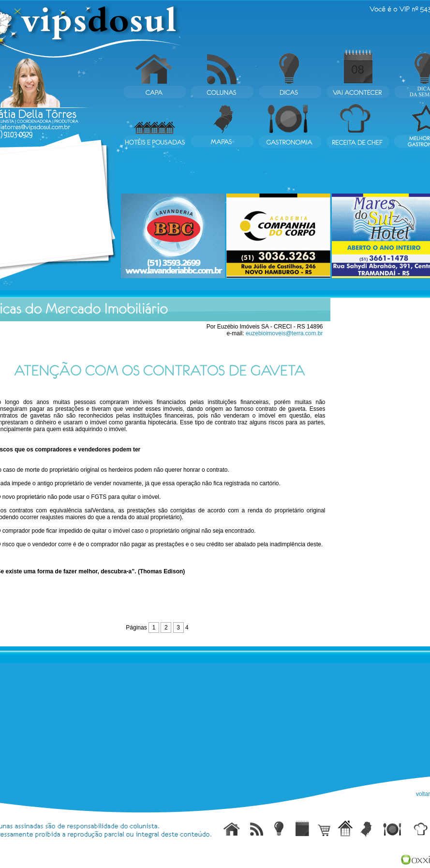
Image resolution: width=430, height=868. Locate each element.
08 (358, 69)
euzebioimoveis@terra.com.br (284, 333)
